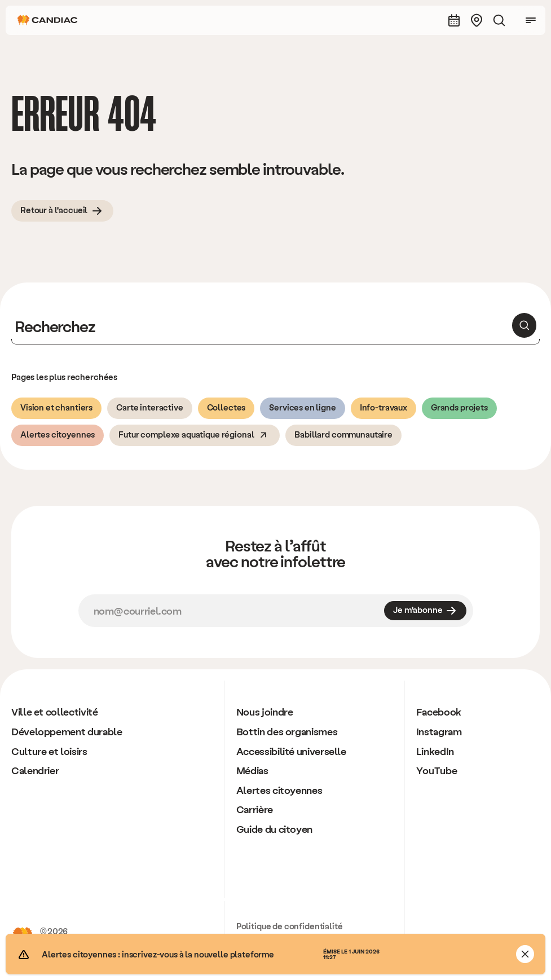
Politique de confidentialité (290, 926)
